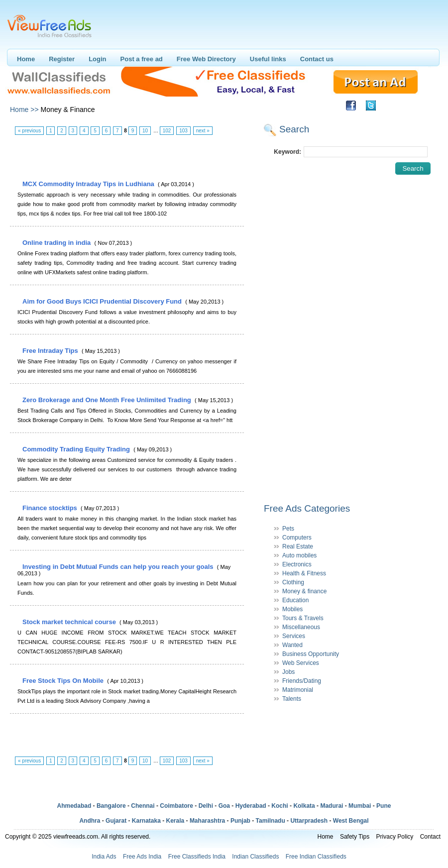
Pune (384, 806)
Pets (288, 529)
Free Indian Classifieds (316, 857)
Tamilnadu (271, 821)
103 (183, 131)
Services (294, 636)
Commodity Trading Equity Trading (77, 449)
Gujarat (116, 821)
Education (295, 600)
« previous (29, 131)
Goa (224, 806)
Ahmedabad (74, 806)
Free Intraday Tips (51, 351)
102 (167, 131)
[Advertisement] (126, 158)
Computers (297, 538)
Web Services (301, 663)
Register (62, 59)
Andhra (90, 821)
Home (26, 59)
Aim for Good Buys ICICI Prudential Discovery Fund (103, 301)
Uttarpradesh (309, 821)
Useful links (268, 59)
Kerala (175, 821)
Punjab (240, 821)
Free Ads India (142, 857)
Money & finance (304, 591)
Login (97, 59)
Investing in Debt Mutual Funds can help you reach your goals (119, 567)
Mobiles (292, 609)
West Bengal (351, 821)
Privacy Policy (395, 837)
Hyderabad (251, 806)
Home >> (24, 109)
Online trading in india (57, 243)
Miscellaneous (301, 627)
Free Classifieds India (197, 857)
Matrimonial (298, 690)
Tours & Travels (303, 618)
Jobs (288, 672)
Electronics (297, 564)
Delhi (206, 806)
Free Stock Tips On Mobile (64, 681)
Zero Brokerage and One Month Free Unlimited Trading (108, 400)
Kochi (280, 806)
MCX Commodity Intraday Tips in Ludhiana (89, 184)
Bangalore (111, 806)
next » (203, 131)
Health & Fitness (304, 573)
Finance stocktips (51, 508)
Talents (292, 699)
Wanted (292, 645)
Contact (430, 837)
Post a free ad (142, 59)
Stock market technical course (70, 622)
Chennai (143, 806)
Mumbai (360, 806)
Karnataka (146, 821)
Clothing (293, 582)
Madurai (332, 806)
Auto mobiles (299, 555)
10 (145, 131)
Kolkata (304, 806)
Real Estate (298, 546)
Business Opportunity (311, 654)
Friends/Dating (302, 681)
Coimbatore (176, 806)
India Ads (104, 857)
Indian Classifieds (255, 857)
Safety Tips (355, 837)
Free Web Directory (206, 59)
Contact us (317, 59)
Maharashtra (207, 821)
